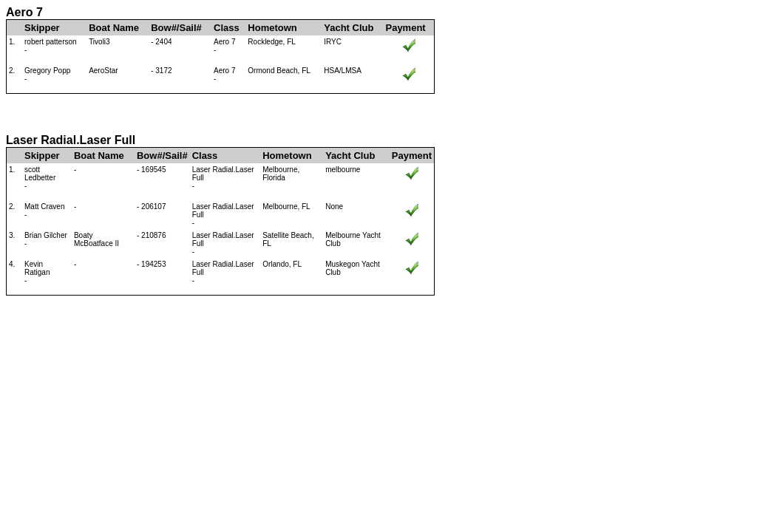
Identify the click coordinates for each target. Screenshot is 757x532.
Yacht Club (349, 28)
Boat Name (114, 28)
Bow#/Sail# (176, 28)
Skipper (42, 28)
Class (227, 28)
